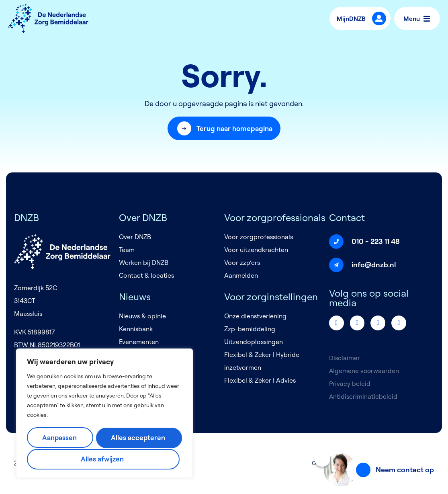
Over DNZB (135, 237)
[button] (224, 129)
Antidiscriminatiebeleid (363, 397)
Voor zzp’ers (242, 263)
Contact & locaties (146, 276)
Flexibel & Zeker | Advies (260, 381)
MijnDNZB (353, 18)
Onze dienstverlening (255, 316)
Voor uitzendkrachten (256, 250)
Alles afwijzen (139, 438)
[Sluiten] (322, 459)
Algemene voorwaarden (365, 371)
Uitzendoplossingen (254, 342)
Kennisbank (136, 329)
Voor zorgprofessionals (259, 237)
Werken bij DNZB (144, 263)
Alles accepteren (104, 459)
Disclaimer (345, 358)
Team (127, 250)
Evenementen (139, 342)
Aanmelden (241, 276)
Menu (417, 18)
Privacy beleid (350, 384)
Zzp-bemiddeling (250, 329)
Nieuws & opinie (142, 316)
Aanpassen (61, 438)
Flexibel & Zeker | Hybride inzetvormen (262, 361)
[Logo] (48, 18)
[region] (104, 414)
